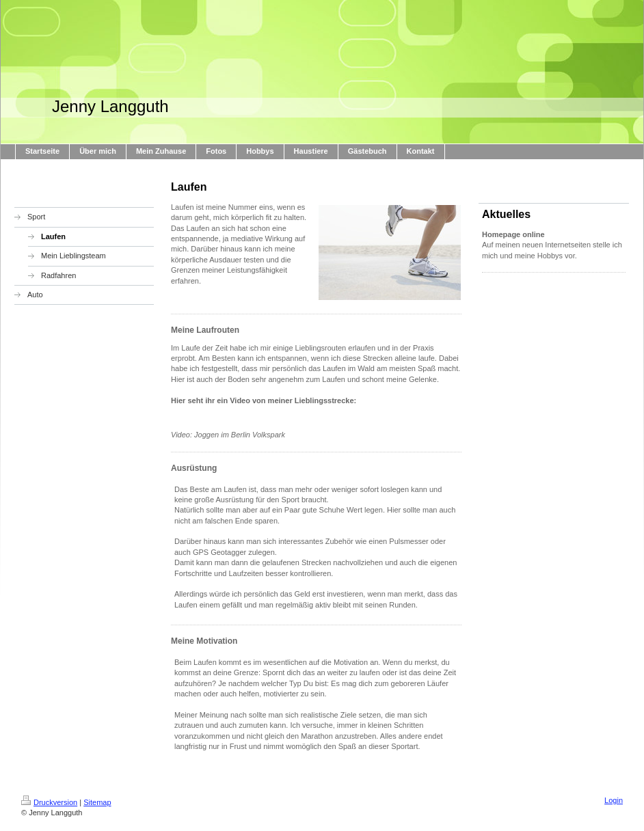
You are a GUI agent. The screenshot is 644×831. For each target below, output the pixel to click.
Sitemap (97, 802)
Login (614, 800)
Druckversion (49, 802)
